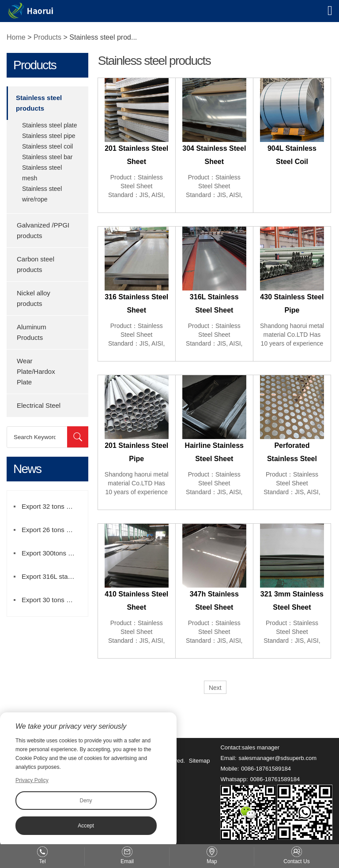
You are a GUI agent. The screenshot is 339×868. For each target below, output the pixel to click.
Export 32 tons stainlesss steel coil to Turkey (53, 506)
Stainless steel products (39, 103)
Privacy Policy (32, 780)
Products (47, 37)
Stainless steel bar (47, 157)
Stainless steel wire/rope (42, 194)
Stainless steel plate (50, 125)
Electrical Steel (39, 405)
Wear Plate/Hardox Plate (36, 371)
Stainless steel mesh (42, 173)
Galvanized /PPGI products (43, 230)
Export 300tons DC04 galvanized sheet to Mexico (53, 553)
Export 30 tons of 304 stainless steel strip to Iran (53, 600)
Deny (86, 801)
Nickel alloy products (34, 298)
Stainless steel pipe (49, 136)
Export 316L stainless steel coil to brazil (53, 576)
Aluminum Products (32, 332)
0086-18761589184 (266, 769)
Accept (86, 826)
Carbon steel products (36, 264)
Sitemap (200, 761)
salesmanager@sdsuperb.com (278, 758)
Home (16, 37)
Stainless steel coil (47, 146)
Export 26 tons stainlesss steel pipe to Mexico (53, 530)
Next (215, 688)
